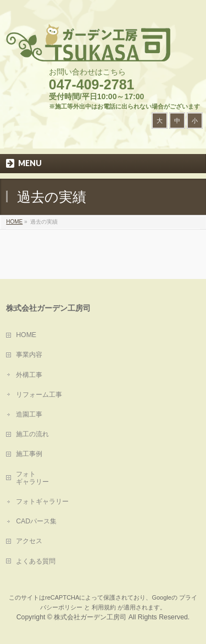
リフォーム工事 (39, 395)
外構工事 (29, 375)
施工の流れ (32, 434)
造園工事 (29, 414)
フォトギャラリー (42, 501)
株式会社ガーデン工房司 (90, 617)
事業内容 (29, 355)
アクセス (29, 541)
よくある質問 (36, 561)
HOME (26, 335)
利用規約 (104, 607)
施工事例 (29, 454)
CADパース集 (36, 521)
